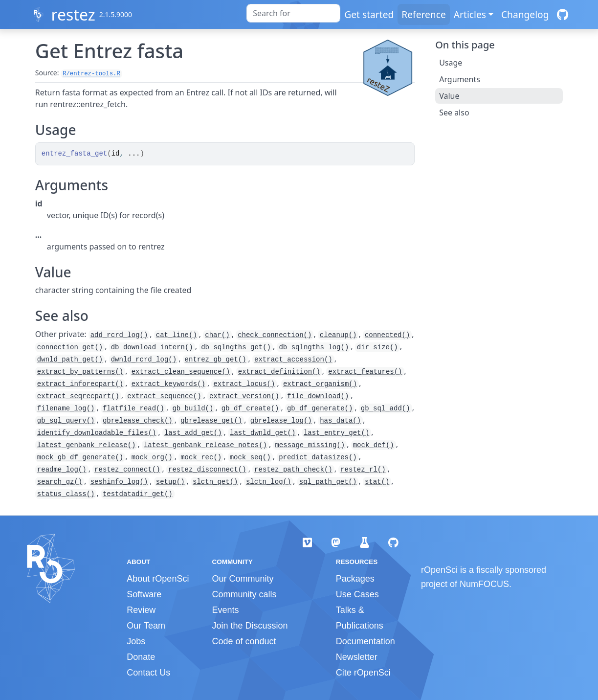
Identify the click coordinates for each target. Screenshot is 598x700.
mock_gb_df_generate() (80, 457)
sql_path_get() (328, 482)
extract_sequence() (164, 396)
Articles (470, 14)
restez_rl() (363, 470)
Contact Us (148, 673)
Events (225, 610)
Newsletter (357, 657)
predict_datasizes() (318, 457)
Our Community (243, 579)
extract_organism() (320, 384)
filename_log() (66, 408)
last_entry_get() (336, 433)
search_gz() (60, 482)
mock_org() (152, 457)
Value (449, 96)
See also (454, 113)
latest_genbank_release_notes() (205, 445)
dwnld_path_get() (70, 360)
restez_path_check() (293, 470)
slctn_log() (268, 482)
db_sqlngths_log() (314, 347)
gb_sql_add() (386, 408)
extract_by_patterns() (80, 372)
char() (217, 335)
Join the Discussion (250, 626)
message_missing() (310, 445)
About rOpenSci (158, 579)
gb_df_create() (250, 408)
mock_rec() (201, 457)
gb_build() (193, 408)
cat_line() (177, 335)
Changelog (525, 14)
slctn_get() (215, 482)
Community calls (244, 594)
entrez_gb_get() (216, 360)
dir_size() (377, 347)
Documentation (365, 641)
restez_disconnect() (207, 470)
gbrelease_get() (211, 421)
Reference (423, 14)
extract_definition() (279, 372)
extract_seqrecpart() (78, 396)
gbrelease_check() (138, 421)
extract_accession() (293, 360)
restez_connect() (127, 470)
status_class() (66, 494)
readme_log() (62, 470)
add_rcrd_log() (119, 335)
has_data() (340, 421)
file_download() (318, 396)
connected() (387, 335)
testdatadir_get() (138, 494)
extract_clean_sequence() (181, 372)
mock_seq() (250, 457)
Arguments (460, 79)
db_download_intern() (152, 347)
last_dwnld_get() (263, 433)
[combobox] (293, 13)
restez (73, 14)
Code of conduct (244, 641)
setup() (170, 482)
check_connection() (275, 335)
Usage (451, 63)
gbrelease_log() (281, 421)
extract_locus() (244, 384)
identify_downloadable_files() (97, 433)
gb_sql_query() (66, 421)
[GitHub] (563, 14)
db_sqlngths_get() (236, 347)
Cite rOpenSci (363, 673)
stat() (377, 482)
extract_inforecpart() (80, 384)
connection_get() (70, 347)
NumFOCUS (484, 584)
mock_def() (374, 445)
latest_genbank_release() (87, 445)
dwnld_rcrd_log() (144, 360)
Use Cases (357, 594)
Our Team (146, 626)
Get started (369, 14)
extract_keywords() (168, 384)
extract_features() (365, 372)
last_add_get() (193, 433)
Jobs (136, 641)
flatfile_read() (133, 408)
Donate (141, 657)
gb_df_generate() (320, 408)
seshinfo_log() (119, 482)
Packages (355, 579)
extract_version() (244, 396)
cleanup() (338, 335)
